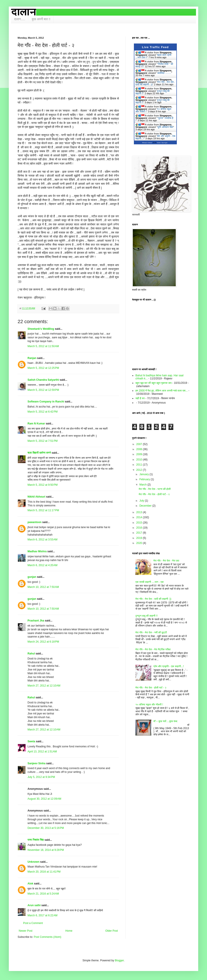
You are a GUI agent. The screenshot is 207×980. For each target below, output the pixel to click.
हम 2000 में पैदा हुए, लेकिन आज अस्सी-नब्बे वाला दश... (162, 391)
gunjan (32, 577)
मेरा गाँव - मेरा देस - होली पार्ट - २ (154, 494)
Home (69, 931)
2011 (140, 465)
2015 (140, 523)
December (146, 506)
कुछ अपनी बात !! (41, 19)
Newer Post (26, 931)
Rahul (31, 654)
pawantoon (34, 522)
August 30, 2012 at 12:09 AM (44, 799)
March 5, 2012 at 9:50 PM (43, 485)
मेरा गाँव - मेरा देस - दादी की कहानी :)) (153, 599)
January (144, 474)
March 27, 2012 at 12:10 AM (44, 686)
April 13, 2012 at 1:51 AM (42, 752)
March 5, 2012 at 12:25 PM (43, 368)
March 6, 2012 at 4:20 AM (43, 565)
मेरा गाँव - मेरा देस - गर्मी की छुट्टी (151, 632)
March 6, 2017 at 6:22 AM (43, 915)
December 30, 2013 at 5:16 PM (46, 828)
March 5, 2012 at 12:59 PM (43, 390)
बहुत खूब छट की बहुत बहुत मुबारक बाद (153, 383)
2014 (140, 517)
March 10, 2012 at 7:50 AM (43, 587)
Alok (30, 884)
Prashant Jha (36, 621)
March (143, 485)
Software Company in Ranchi (46, 402)
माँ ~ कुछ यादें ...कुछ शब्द (165, 721)
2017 (140, 533)
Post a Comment (33, 923)
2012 (140, 470)
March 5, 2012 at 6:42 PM (43, 412)
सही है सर (140, 398)
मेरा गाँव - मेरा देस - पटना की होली (155, 489)
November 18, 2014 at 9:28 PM (46, 850)
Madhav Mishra (37, 551)
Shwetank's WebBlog (41, 329)
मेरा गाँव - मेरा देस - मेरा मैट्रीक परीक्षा (153, 649)
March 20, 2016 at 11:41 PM (44, 872)
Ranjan (32, 358)
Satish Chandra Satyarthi (43, 380)
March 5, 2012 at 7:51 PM (43, 441)
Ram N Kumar (36, 424)
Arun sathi (34, 905)
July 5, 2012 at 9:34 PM (41, 777)
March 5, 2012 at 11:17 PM (43, 510)
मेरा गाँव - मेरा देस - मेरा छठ (166, 561)
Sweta (31, 741)
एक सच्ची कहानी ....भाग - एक (150, 582)
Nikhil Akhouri (36, 497)
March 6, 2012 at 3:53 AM (43, 540)
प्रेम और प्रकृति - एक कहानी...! (169, 666)
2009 (140, 454)
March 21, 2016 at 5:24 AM (43, 894)
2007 (140, 444)
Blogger (119, 960)
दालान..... (20, 19)
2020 (140, 543)
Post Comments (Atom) (47, 937)
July (142, 501)
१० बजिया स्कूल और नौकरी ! (149, 705)
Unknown (33, 862)
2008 (140, 449)
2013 (140, 512)
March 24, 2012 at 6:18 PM (43, 642)
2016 (140, 528)
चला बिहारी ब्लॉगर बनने (39, 453)
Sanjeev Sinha (36, 763)
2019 (140, 538)
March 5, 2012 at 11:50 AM (43, 346)
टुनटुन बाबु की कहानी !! (147, 616)
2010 (140, 460)
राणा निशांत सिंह (36, 840)
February (145, 479)
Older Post (112, 931)
